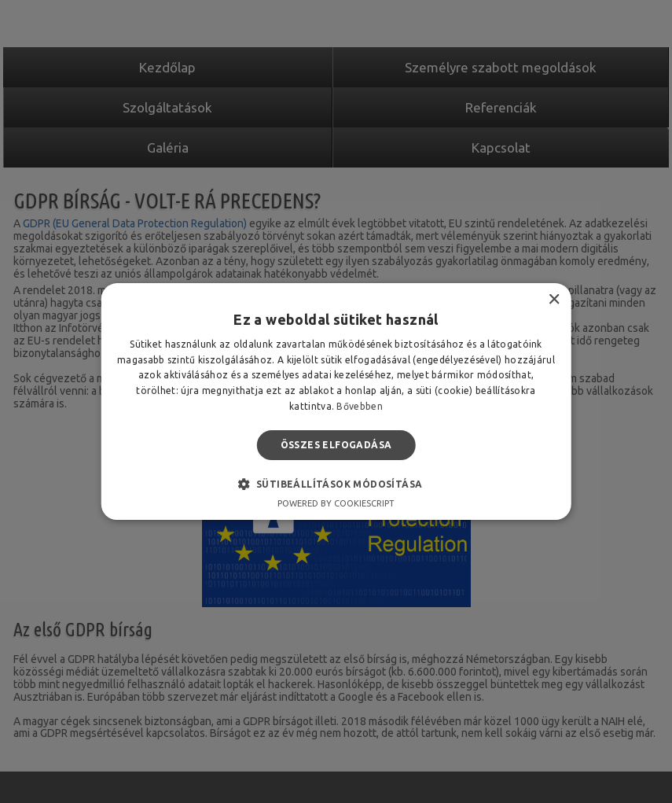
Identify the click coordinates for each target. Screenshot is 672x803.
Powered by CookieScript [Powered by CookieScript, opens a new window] (336, 503)
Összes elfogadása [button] (336, 445)
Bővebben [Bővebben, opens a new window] (359, 406)
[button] (336, 484)
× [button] (554, 300)
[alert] (336, 401)
